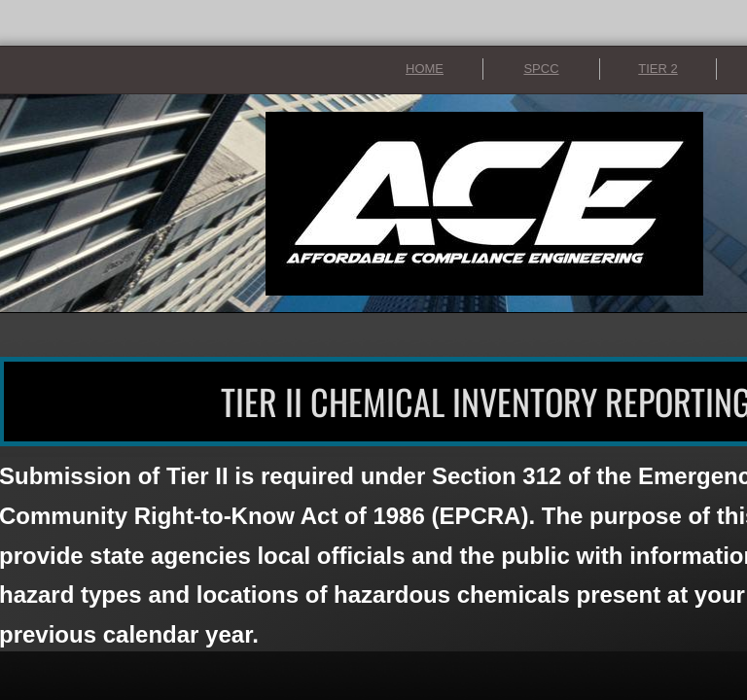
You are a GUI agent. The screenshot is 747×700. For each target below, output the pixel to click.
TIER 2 (658, 69)
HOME (425, 69)
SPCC (541, 69)
